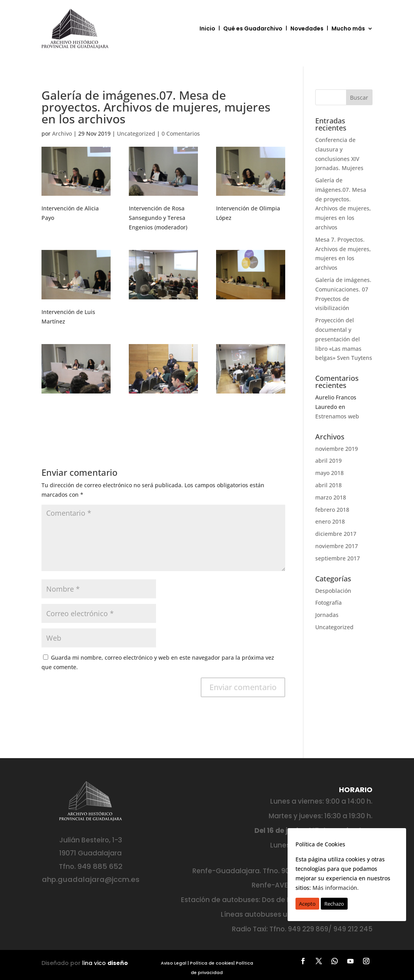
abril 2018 (328, 485)
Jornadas (327, 615)
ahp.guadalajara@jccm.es (91, 879)
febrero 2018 (332, 510)
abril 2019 (328, 461)
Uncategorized (136, 133)
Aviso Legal (174, 963)
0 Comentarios (181, 133)
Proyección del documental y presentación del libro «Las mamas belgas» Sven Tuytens (344, 339)
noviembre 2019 (337, 449)
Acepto (307, 904)
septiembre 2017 (338, 558)
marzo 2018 (331, 497)
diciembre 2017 (336, 534)
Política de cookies (212, 963)
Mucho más (348, 28)
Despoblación (333, 591)
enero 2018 (330, 521)
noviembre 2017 (337, 546)
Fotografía (328, 603)
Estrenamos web (337, 416)
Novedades (307, 28)
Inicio (207, 28)
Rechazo (334, 904)
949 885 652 (100, 866)
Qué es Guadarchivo (253, 28)
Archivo (62, 133)
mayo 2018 (329, 473)
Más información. (336, 888)
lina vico (105, 963)
